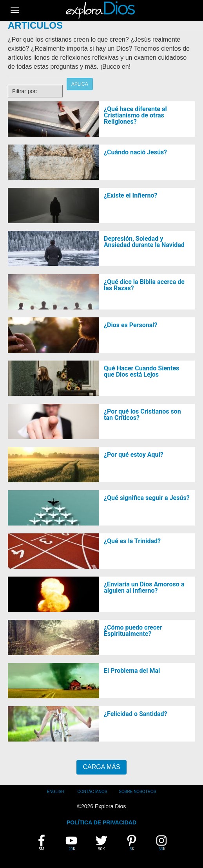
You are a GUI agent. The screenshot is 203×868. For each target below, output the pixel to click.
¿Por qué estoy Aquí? (134, 455)
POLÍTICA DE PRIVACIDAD (101, 822)
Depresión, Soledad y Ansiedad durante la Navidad (144, 242)
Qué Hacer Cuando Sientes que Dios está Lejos (141, 371)
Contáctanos (92, 792)
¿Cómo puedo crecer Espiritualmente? (133, 631)
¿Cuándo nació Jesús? (135, 152)
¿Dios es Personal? (130, 325)
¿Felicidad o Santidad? (135, 714)
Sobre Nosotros (137, 792)
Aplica (80, 84)
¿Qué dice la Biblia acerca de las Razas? (144, 285)
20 (74, 843)
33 (164, 843)
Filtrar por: (25, 91)
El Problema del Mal (132, 671)
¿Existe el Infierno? (130, 195)
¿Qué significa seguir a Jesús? (147, 498)
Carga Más (101, 767)
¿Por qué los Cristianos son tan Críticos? (142, 415)
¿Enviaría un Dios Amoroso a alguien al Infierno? (144, 587)
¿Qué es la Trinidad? (132, 541)
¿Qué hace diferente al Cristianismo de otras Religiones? (135, 115)
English (56, 792)
